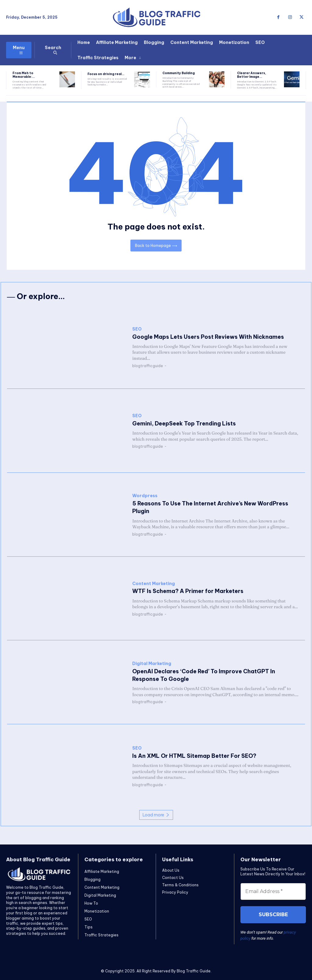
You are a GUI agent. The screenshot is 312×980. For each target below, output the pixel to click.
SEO (137, 329)
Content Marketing (154, 584)
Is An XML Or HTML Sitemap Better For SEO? (194, 756)
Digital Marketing (152, 664)
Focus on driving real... (106, 74)
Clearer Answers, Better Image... (252, 75)
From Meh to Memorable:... (24, 75)
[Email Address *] (273, 891)
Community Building (179, 73)
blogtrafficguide (148, 366)
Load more (156, 815)
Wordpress (145, 496)
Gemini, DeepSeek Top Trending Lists (184, 423)
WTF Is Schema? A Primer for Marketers (188, 591)
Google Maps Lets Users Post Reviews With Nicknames (208, 337)
